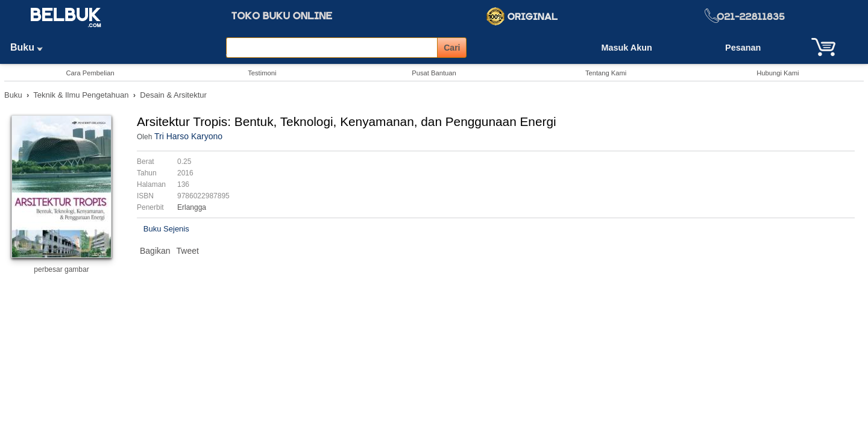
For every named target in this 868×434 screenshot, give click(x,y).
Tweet (188, 251)
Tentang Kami (606, 73)
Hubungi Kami (778, 73)
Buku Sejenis (166, 229)
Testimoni (262, 73)
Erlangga (192, 207)
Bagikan (155, 251)
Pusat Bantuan (434, 73)
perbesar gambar (61, 269)
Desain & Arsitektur (173, 95)
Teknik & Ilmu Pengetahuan (81, 95)
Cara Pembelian (90, 73)
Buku (31, 47)
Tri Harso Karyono (188, 136)
